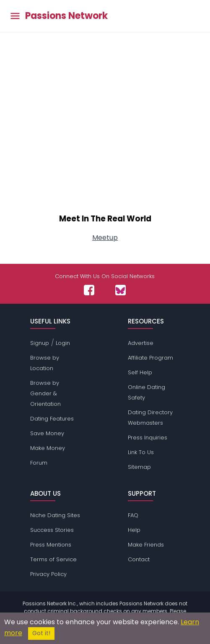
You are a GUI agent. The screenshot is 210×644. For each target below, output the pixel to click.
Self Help (140, 372)
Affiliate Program (150, 358)
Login (63, 343)
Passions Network (66, 16)
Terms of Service (53, 559)
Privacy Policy (48, 574)
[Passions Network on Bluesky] (121, 290)
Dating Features (52, 419)
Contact (139, 559)
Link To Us (141, 452)
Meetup (105, 238)
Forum (39, 463)
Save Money (47, 433)
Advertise (141, 343)
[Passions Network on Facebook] (89, 290)
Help (134, 530)
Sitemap (139, 467)
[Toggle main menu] (15, 16)
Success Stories (52, 530)
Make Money (48, 448)
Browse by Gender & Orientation (45, 393)
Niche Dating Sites (55, 515)
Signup (40, 343)
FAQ (133, 515)
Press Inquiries (148, 438)
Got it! (41, 633)
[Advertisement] (105, 135)
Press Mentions (51, 545)
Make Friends (146, 545)
